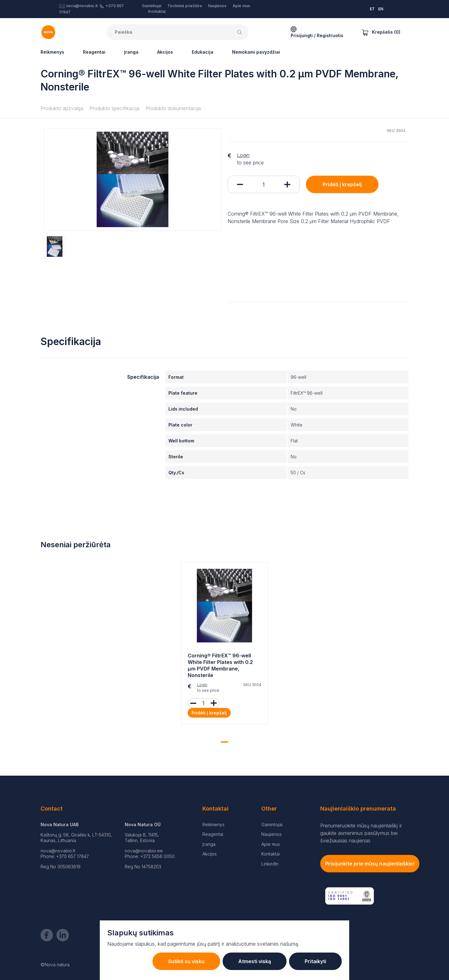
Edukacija (203, 52)
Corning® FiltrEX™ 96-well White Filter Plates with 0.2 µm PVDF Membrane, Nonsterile (220, 665)
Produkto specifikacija (114, 108)
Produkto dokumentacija (173, 108)
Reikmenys (52, 52)
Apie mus (241, 6)
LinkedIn (270, 864)
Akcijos (165, 52)
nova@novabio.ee (144, 851)
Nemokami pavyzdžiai (256, 52)
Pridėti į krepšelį (342, 184)
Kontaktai (157, 11)
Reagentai (94, 52)
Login (243, 155)
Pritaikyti (315, 961)
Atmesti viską (255, 961)
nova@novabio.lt (82, 6)
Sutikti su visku (186, 961)
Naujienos (217, 6)
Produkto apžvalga (62, 108)
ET (372, 9)
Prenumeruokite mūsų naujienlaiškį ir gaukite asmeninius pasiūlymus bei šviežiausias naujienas (361, 833)
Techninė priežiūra (185, 6)
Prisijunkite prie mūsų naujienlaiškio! (370, 864)
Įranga (131, 52)
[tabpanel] (224, 645)
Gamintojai (152, 6)
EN (381, 9)
